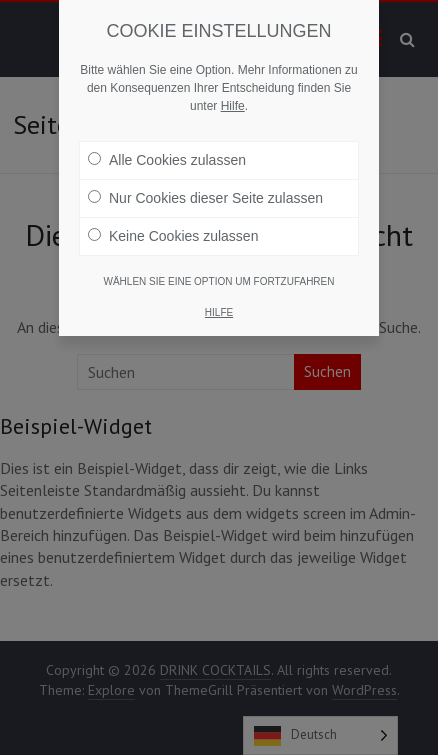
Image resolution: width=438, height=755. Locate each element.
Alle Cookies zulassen (167, 160)
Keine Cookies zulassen (173, 236)
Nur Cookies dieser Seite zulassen (205, 198)
